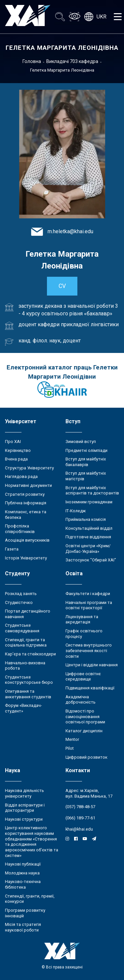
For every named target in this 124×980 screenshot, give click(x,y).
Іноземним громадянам (89, 502)
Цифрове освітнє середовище (83, 677)
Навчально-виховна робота (25, 666)
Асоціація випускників (27, 540)
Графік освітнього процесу (84, 634)
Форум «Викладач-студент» (23, 708)
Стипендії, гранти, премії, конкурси (30, 899)
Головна (32, 61)
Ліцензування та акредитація (82, 619)
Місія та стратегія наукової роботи (23, 927)
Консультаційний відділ (89, 528)
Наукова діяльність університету (24, 793)
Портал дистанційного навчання (28, 614)
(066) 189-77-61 (80, 818)
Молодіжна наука (22, 873)
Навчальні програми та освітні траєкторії (89, 605)
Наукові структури (24, 819)
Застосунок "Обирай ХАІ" (91, 560)
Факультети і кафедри (88, 594)
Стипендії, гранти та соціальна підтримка (26, 643)
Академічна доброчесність (81, 700)
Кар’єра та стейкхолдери (30, 654)
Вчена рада (16, 459)
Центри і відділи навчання (92, 665)
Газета (12, 549)
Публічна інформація (26, 503)
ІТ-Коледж (76, 511)
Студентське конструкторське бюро (29, 680)
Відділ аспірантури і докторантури (25, 808)
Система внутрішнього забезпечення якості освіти (89, 650)
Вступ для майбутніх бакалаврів (86, 462)
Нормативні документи (28, 485)
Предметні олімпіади (86, 450)
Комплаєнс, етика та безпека (26, 515)
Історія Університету (26, 558)
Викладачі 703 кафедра (72, 61)
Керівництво (18, 450)
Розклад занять (21, 594)
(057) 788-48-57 (80, 807)
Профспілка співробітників (20, 529)
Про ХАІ (13, 442)
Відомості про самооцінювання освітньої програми (85, 716)
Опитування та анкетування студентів (28, 694)
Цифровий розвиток (86, 757)
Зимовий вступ (81, 442)
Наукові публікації (23, 864)
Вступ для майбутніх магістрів (86, 476)
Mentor (72, 739)
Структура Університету (29, 468)
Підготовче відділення (88, 537)
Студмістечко (19, 602)
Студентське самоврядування (22, 628)
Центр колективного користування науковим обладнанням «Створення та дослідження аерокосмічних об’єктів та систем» (32, 841)
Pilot (70, 748)
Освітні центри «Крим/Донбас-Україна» (88, 549)
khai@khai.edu (79, 829)
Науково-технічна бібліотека (23, 884)
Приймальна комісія (86, 519)
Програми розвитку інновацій (25, 913)
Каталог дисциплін (84, 731)
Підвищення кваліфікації (90, 688)
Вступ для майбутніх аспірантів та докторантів (92, 490)
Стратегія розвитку (25, 494)
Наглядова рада (21, 476)
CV (62, 286)
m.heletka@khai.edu (70, 231)
